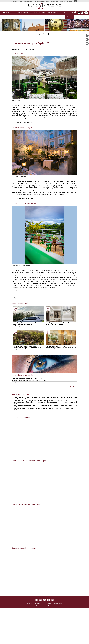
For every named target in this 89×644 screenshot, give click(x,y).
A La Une (5, 13)
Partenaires (30, 604)
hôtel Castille (48, 181)
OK (76, 1)
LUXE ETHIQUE (70, 13)
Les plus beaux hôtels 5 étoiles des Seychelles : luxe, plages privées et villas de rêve (27, 348)
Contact (49, 604)
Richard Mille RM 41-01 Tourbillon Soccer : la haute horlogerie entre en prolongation (43, 408)
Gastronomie (43, 13)
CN (82, 13)
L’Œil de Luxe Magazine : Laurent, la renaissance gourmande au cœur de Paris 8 (61, 347)
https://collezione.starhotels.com (22, 198)
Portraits (11, 13)
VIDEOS (63, 13)
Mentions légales (58, 604)
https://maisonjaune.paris (20, 291)
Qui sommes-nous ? (40, 604)
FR (76, 13)
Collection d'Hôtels (54, 13)
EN (79, 13)
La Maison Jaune (32, 270)
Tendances (35, 13)
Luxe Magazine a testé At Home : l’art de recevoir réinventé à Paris (59, 324)
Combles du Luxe (26, 13)
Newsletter (69, 17)
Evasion (17, 13)
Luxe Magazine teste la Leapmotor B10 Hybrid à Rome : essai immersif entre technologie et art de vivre (27, 324)
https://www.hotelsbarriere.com (22, 123)
